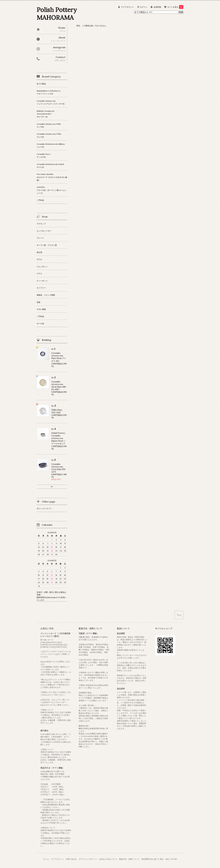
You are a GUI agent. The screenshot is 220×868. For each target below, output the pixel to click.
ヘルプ (51, 705)
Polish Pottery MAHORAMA (57, 14)
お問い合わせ (71, 859)
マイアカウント (127, 7)
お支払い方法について (108, 859)
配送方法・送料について (129, 859)
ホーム (46, 859)
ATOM (174, 859)
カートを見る (175, 7)
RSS (167, 859)
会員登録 (157, 7)
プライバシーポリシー (88, 859)
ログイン (144, 7)
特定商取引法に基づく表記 (152, 859)
